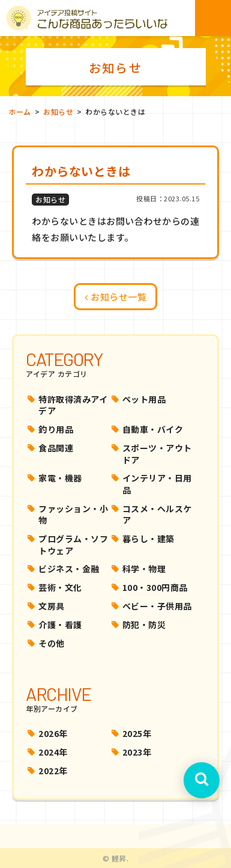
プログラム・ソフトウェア (73, 545)
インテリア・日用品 (157, 484)
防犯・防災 (144, 625)
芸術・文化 (60, 587)
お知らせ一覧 (115, 297)
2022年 (53, 771)
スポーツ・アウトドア (157, 454)
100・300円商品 (155, 587)
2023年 (137, 752)
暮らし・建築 (148, 539)
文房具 (52, 606)
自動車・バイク (153, 429)
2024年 (53, 752)
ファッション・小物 (73, 515)
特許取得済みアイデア (73, 405)
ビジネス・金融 (69, 569)
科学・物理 (144, 569)
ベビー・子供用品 (157, 606)
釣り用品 (56, 429)
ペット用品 (144, 399)
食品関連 (56, 448)
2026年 (53, 733)
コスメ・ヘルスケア (157, 515)
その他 (52, 643)
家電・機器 (60, 478)
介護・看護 (60, 625)
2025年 (137, 733)
